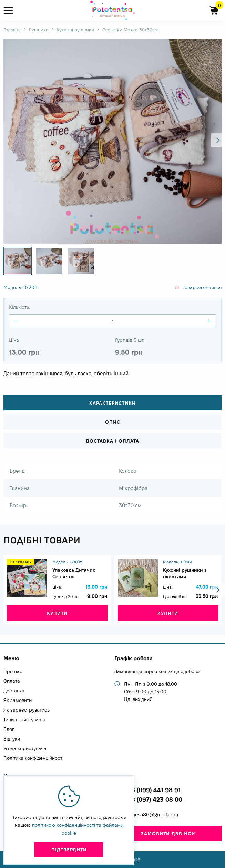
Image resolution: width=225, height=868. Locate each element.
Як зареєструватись (27, 710)
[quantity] (16, 321)
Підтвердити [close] (69, 850)
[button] (218, 140)
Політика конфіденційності (33, 758)
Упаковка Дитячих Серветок (74, 573)
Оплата (12, 681)
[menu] (11, 11)
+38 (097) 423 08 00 (153, 800)
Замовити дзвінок (168, 834)
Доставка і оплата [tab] (112, 441)
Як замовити (18, 700)
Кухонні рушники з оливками (185, 573)
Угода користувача (25, 748)
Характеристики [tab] (112, 403)
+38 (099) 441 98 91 (152, 790)
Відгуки (12, 739)
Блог (9, 729)
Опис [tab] (113, 422)
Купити (57, 613)
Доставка (14, 691)
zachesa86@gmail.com (151, 814)
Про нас (13, 671)
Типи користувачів (24, 719)
